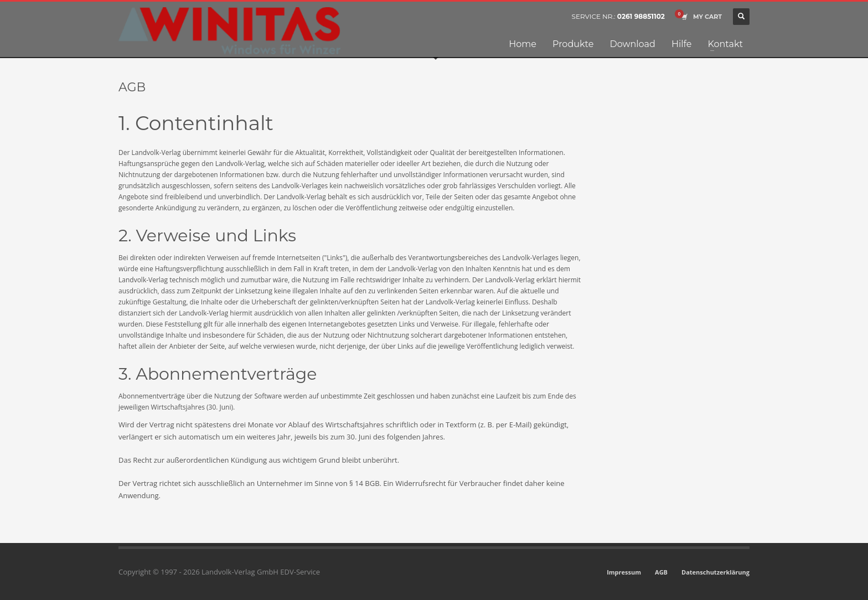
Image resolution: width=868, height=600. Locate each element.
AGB (661, 572)
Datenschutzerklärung (715, 572)
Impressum (624, 572)
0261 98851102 (641, 16)
